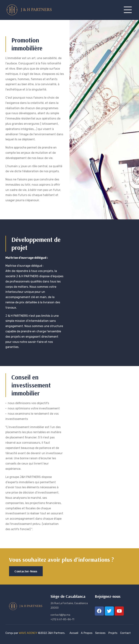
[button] (26, 571)
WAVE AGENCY (28, 633)
